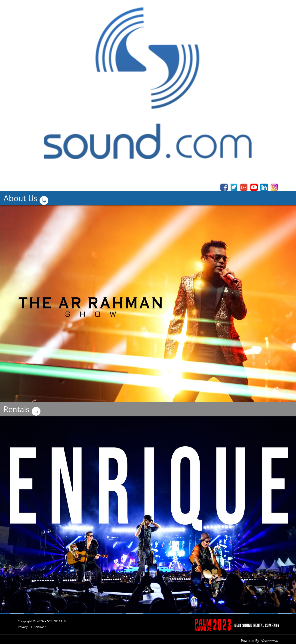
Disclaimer (38, 627)
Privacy (23, 627)
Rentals (23, 410)
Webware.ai (269, 641)
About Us (27, 198)
